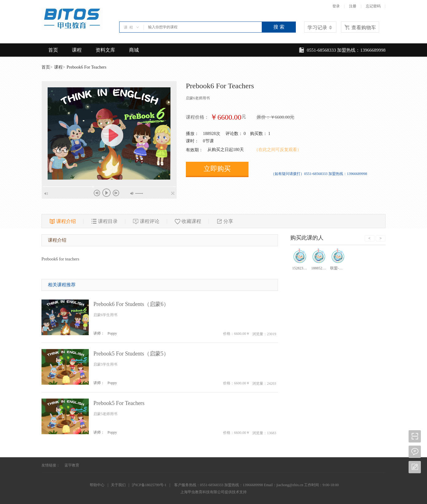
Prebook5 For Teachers (119, 403)
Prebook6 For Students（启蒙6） (131, 304)
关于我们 (118, 485)
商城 (134, 50)
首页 (53, 50)
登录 (336, 6)
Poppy (112, 333)
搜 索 (279, 27)
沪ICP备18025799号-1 (149, 485)
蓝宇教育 (72, 465)
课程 (77, 50)
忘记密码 (373, 6)
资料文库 (105, 50)
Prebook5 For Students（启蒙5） (131, 354)
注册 (353, 6)
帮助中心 (97, 485)
